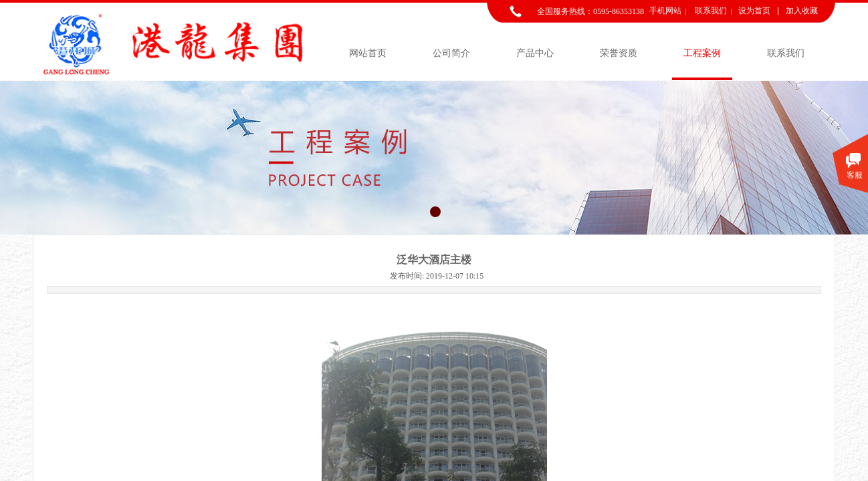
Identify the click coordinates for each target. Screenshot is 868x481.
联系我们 (786, 53)
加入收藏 (802, 11)
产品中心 (535, 53)
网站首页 (368, 53)
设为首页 (754, 11)
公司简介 (451, 53)
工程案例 (702, 53)
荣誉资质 (619, 53)
